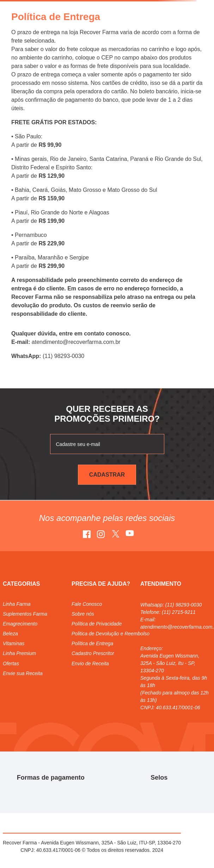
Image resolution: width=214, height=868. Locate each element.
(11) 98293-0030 (184, 605)
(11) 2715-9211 (179, 612)
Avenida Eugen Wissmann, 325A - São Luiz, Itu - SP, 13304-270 (170, 663)
